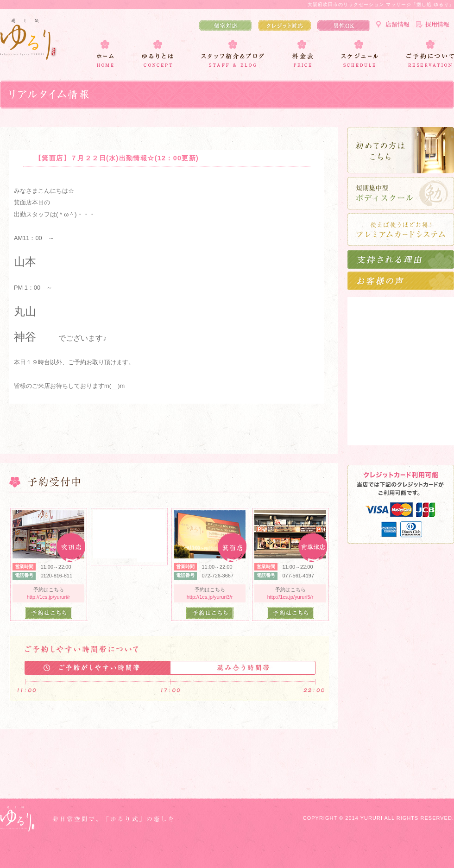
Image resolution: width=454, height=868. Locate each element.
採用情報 (437, 24)
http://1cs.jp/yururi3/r (210, 597)
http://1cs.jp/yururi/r (49, 597)
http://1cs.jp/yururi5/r (290, 597)
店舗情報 (397, 24)
